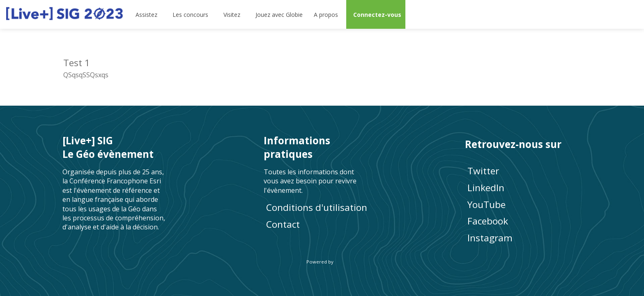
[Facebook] (523, 221)
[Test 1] (190, 67)
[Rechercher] (609, 14)
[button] (376, 14)
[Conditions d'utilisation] (322, 207)
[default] (278, 14)
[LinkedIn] (523, 188)
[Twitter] (523, 171)
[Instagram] (523, 238)
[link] (147, 14)
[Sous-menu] (161, 14)
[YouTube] (523, 204)
